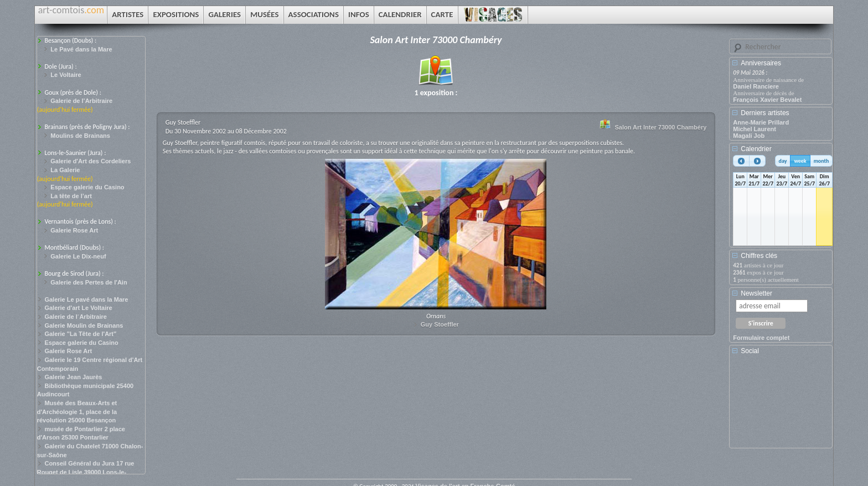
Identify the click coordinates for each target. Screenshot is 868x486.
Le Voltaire (66, 75)
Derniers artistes (765, 113)
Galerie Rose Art (74, 230)
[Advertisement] (783, 405)
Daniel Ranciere (756, 86)
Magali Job (749, 136)
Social (750, 351)
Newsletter (756, 293)
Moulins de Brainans (80, 136)
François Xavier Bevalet (767, 100)
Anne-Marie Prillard (761, 122)
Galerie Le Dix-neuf (78, 256)
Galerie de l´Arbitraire (76, 317)
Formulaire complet (761, 338)
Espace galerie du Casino (87, 187)
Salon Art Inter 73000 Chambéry (660, 127)
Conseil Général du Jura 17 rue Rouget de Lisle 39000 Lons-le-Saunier (86, 472)
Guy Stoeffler (440, 324)
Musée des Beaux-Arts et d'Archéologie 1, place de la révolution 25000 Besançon (77, 412)
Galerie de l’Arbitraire (81, 101)
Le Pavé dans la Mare (81, 49)
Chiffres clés (759, 256)
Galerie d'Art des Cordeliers (91, 161)
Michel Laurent (755, 129)
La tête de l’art (71, 196)
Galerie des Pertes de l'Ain (89, 282)
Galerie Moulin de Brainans (84, 325)
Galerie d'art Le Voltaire (78, 308)
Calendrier (756, 149)
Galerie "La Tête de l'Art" (80, 334)
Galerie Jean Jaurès (73, 377)
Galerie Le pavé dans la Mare (86, 299)
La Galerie (65, 170)
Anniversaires (761, 63)
